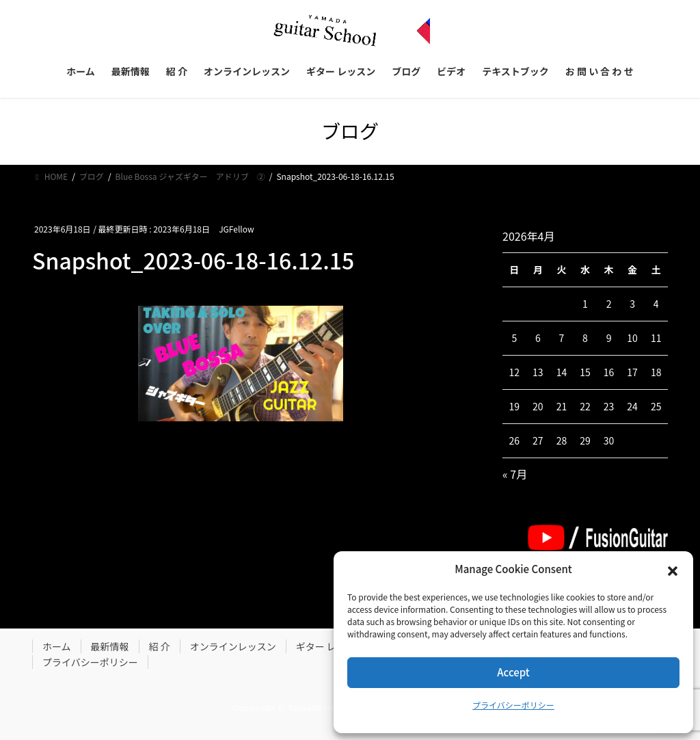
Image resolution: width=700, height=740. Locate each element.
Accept (513, 672)
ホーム (57, 646)
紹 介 (160, 646)
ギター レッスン (331, 646)
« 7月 (515, 474)
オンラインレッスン (233, 646)
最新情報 (110, 646)
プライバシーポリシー (513, 705)
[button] (673, 570)
